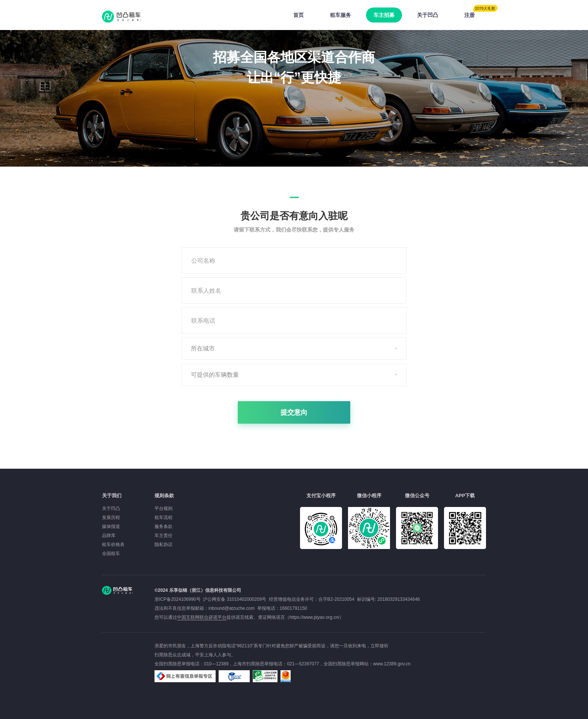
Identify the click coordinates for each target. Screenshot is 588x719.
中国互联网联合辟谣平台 (202, 617)
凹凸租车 (122, 17)
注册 (475, 13)
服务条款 (163, 526)
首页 (298, 15)
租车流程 (163, 517)
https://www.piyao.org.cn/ (314, 617)
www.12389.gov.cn (392, 664)
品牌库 (109, 535)
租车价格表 (113, 545)
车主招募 (384, 15)
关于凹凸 (427, 15)
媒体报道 (111, 526)
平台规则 (163, 508)
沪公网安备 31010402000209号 (235, 599)
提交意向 (294, 412)
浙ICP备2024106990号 (179, 599)
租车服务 (340, 15)
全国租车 (111, 554)
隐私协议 (163, 545)
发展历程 (111, 517)
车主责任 (163, 535)
